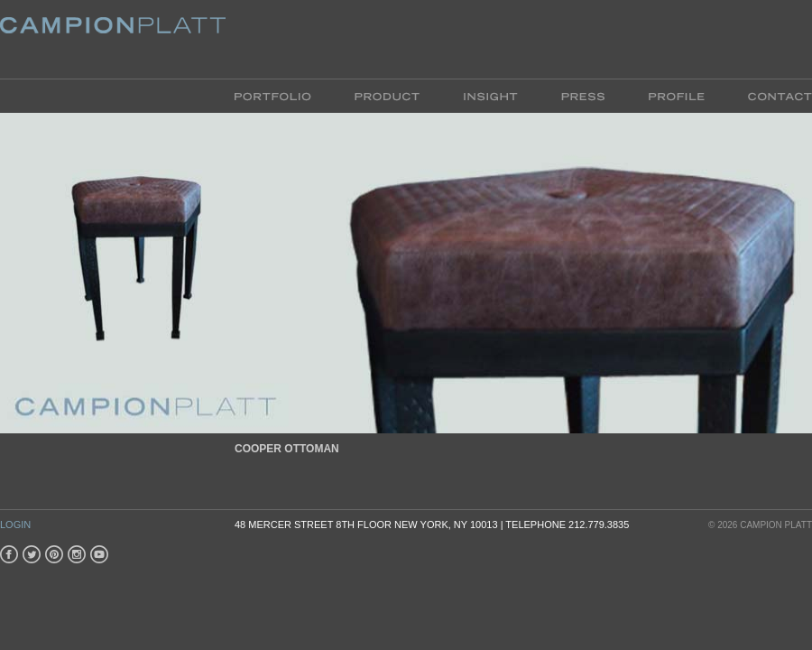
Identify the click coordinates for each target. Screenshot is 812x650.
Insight (490, 95)
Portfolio (284, 95)
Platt (113, 39)
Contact (769, 95)
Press (583, 95)
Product (387, 95)
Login (15, 525)
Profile (676, 95)
